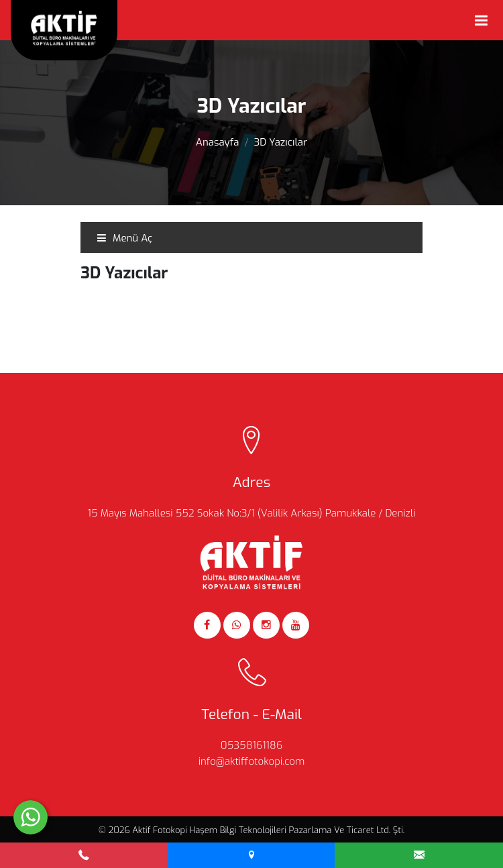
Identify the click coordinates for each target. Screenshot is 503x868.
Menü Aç (124, 238)
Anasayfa (218, 142)
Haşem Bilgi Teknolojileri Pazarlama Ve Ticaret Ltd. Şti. (297, 830)
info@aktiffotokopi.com (252, 761)
